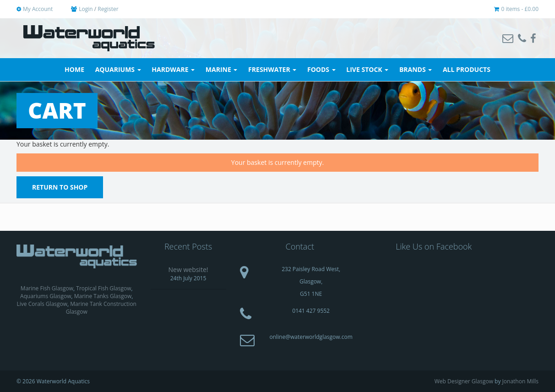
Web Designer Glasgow (464, 381)
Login (86, 9)
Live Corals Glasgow (42, 304)
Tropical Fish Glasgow (103, 288)
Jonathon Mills (520, 381)
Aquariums (118, 69)
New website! (188, 269)
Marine (222, 69)
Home (74, 69)
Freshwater (272, 69)
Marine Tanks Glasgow (103, 296)
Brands (416, 69)
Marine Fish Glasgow (47, 288)
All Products (467, 69)
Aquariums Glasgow (46, 296)
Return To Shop (60, 187)
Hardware (173, 69)
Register (108, 9)
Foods (321, 69)
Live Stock (367, 69)
